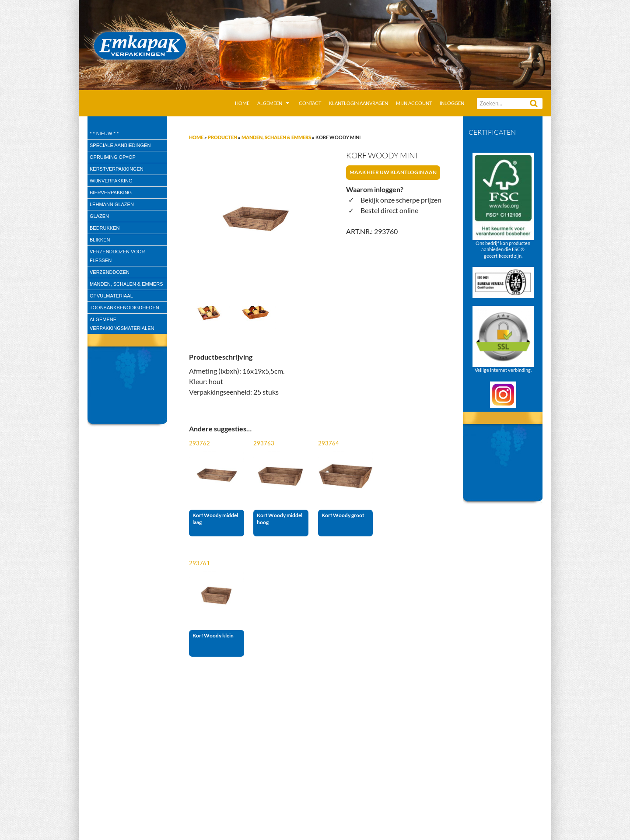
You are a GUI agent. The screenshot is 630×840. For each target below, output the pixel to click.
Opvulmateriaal (111, 296)
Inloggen (452, 103)
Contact (310, 103)
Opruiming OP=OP (113, 157)
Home (242, 103)
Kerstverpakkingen (117, 169)
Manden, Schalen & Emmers (276, 137)
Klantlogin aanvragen (359, 103)
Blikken (100, 240)
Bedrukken (105, 228)
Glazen (99, 216)
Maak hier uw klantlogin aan (393, 172)
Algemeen (270, 103)
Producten (222, 137)
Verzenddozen (110, 272)
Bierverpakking (111, 192)
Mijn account (414, 103)
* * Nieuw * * (104, 133)
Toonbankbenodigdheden (124, 308)
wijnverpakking (111, 181)
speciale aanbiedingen (120, 145)
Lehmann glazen (112, 204)
